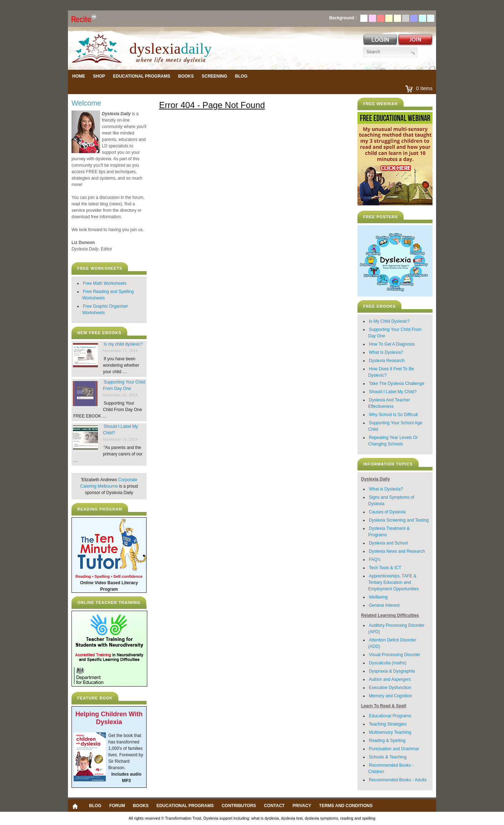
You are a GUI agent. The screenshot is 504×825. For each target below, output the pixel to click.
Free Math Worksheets (105, 283)
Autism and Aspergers (390, 679)
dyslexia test (292, 818)
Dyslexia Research (387, 361)
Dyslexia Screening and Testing (399, 520)
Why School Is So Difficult (393, 415)
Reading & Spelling (387, 741)
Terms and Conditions (346, 806)
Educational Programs (142, 76)
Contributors (239, 806)
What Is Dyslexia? (386, 352)
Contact (274, 806)
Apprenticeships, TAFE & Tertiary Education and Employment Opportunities (393, 582)
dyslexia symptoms (322, 818)
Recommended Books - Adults (398, 780)
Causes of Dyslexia (387, 512)
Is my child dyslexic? (123, 344)
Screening (214, 76)
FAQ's (375, 560)
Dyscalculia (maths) (388, 663)
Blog (241, 76)
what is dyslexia (265, 818)
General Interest (384, 605)
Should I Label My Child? (393, 392)
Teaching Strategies (388, 724)
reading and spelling (358, 818)
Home (79, 76)
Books (186, 76)
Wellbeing (378, 597)
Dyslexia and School (388, 543)
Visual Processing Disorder (395, 655)
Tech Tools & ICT (385, 568)
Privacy (302, 806)
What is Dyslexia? (386, 489)
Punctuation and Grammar (394, 749)
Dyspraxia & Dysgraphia (392, 671)
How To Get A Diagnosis (392, 344)
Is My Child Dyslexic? (389, 321)
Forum (117, 806)
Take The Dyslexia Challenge (397, 384)
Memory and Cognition (391, 696)
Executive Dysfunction (390, 688)
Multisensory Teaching (390, 732)
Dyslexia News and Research (397, 551)
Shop (99, 76)
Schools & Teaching (388, 757)
